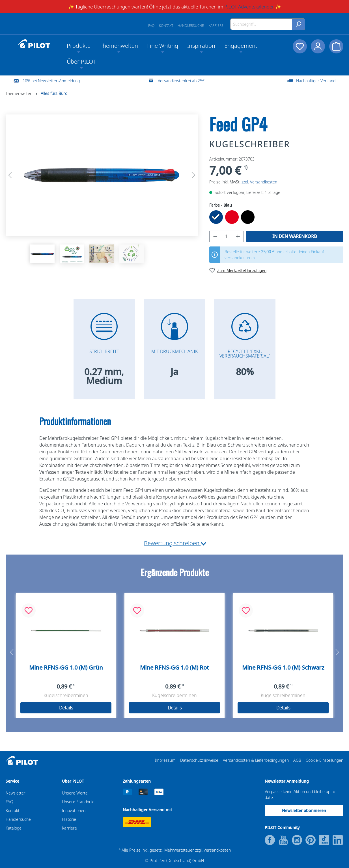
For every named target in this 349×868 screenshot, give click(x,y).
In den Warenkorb (295, 236)
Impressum (165, 760)
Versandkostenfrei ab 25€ (181, 81)
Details (66, 708)
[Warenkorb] (336, 46)
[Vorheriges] (10, 175)
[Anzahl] (226, 236)
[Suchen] (299, 24)
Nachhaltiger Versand (316, 81)
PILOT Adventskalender (249, 7)
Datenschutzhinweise (199, 760)
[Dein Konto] (318, 46)
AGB (297, 760)
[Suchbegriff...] (261, 24)
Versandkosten (217, 850)
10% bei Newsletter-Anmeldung (51, 81)
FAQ (151, 26)
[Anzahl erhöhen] (238, 236)
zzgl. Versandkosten (259, 182)
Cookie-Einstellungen (325, 760)
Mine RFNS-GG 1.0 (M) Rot (174, 667)
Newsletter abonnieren (304, 810)
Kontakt (166, 26)
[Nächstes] (193, 175)
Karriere (216, 26)
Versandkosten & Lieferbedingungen (256, 760)
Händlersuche (191, 26)
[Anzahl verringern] (215, 236)
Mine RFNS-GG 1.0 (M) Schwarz (283, 667)
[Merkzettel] (299, 46)
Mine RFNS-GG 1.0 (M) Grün (66, 667)
